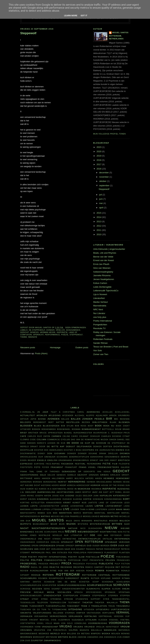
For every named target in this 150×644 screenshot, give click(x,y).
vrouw (125, 627)
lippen (46, 509)
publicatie (106, 564)
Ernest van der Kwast (104, 260)
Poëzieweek (123, 557)
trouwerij (123, 606)
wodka (106, 633)
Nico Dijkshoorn (91, 528)
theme (24, 606)
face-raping (53, 464)
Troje (112, 606)
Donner (82, 454)
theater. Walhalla (106, 603)
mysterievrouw (100, 524)
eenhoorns (97, 457)
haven (99, 478)
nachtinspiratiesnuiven (48, 528)
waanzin (33, 337)
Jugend (70, 496)
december (104, 173)
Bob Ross (81, 426)
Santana (25, 582)
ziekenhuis (110, 637)
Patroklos (38, 552)
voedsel (114, 620)
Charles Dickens (111, 436)
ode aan (103, 535)
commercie (54, 440)
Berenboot (40, 422)
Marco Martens (83, 513)
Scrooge (25, 589)
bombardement (91, 429)
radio (25, 567)
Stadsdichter (52, 595)
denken (97, 447)
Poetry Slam (76, 557)
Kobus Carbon (100, 283)
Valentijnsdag (42, 613)
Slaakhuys (93, 589)
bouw (118, 429)
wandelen (110, 630)
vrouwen (26, 630)
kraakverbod (54, 503)
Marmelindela (100, 306)
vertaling (91, 616)
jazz (95, 492)
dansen (31, 443)
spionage (110, 592)
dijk (127, 450)
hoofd (55, 485)
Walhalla (96, 630)
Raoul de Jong (40, 567)
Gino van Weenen (102, 268)
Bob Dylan (67, 426)
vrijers (78, 627)
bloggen (26, 426)
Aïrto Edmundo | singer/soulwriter (109, 249)
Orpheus (80, 545)
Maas (127, 509)
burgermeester (83, 433)
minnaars (87, 521)
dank (23, 443)
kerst (24, 499)
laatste (93, 503)
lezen (89, 506)
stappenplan (71, 596)
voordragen (119, 623)
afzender (68, 416)
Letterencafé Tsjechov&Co (106, 291)
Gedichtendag (29, 475)
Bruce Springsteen (51, 433)
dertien (108, 447)
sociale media (44, 592)
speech (79, 592)
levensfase (77, 506)
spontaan (124, 592)
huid (23, 489)
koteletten (38, 503)
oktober (103, 181)
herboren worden (31, 482)
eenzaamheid (73, 330)
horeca (71, 485)
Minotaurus (101, 521)
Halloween (58, 478)
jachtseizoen (65, 492)
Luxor (112, 509)
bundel (68, 433)
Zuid (28, 641)
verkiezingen (58, 616)
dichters (88, 450)
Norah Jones (28, 535)
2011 (99, 230)
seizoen (37, 589)
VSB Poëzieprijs (57, 630)
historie (46, 485)
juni (101, 199)
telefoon (42, 603)
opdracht (38, 335)
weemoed (44, 634)
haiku (37, 478)
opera (35, 546)
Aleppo (90, 416)
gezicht (82, 475)
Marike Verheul (100, 302)
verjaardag (41, 616)
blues (38, 426)
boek (98, 426)
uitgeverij (103, 609)
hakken (46, 478)
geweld (72, 475)
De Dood (73, 443)
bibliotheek (100, 422)
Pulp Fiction (122, 564)
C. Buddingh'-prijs (119, 433)
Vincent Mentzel (39, 620)
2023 (99, 147)
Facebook (67, 464)
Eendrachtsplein (79, 457)
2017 (99, 164)
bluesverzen (51, 426)
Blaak (113, 422)
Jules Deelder (84, 496)
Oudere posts (82, 347)
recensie (66, 567)
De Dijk (61, 443)
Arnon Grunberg (119, 416)
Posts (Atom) (41, 353)
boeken (36, 429)
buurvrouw (100, 433)
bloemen (124, 422)
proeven (43, 564)
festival (80, 464)
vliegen (103, 620)
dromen (125, 453)
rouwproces (56, 578)
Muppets (26, 524)
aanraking (93, 412)
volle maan (53, 623)
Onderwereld (28, 539)
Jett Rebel (116, 492)
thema (24, 337)
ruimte (85, 578)
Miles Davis (73, 521)
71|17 (54, 412)
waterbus (124, 630)
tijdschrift (37, 606)
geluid (51, 475)
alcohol (80, 416)
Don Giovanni (56, 453)
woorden (26, 637)
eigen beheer (28, 460)
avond (42, 419)
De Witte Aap (56, 446)
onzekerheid (28, 542)
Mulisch (125, 521)
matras (46, 516)
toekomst (73, 606)
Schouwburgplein (31, 585)
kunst (76, 503)
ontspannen (122, 539)
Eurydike (39, 464)
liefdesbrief (114, 506)
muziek (71, 524)
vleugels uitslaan (84, 620)
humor (30, 489)
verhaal (123, 613)
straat (25, 599)
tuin (44, 610)
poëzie (65, 335)
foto (37, 467)
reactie (54, 567)
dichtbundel (122, 446)
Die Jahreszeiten (105, 450)
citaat (126, 436)
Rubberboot (72, 578)
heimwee (109, 478)
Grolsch (115, 475)
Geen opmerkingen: (76, 328)
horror (95, 485)
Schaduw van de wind (60, 582)
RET (118, 567)
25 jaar (43, 412)
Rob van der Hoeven (71, 571)
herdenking (50, 482)
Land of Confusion (111, 503)
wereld (55, 633)
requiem (110, 567)
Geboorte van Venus (97, 472)
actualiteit (28, 415)
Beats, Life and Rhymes (105, 253)
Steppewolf (28, 33)
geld (43, 475)
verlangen (75, 616)
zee (101, 637)
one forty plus (100, 317)
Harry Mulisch (75, 478)
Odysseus (116, 535)
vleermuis (64, 620)
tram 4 (85, 606)
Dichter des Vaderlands (49, 450)
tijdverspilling (56, 606)
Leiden (24, 506)
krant (67, 503)
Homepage (55, 347)
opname (60, 546)
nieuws (71, 532)
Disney (42, 454)
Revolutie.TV (99, 328)
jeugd (126, 492)
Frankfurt (71, 467)
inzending (123, 489)
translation (99, 606)
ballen (65, 419)
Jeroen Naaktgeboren (104, 279)
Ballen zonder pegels (88, 419)
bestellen (73, 422)
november (104, 177)
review (24, 571)
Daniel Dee (124, 440)
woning (125, 634)
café (23, 436)
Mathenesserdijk (30, 516)
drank (103, 454)
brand (126, 429)
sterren (113, 596)
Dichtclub (27, 450)
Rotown (48, 575)
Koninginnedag (113, 499)
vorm (38, 627)
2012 (99, 226)
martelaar (113, 513)
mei (101, 203)
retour (126, 567)
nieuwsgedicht (88, 532)
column (41, 439)
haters (90, 478)
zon (22, 641)
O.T (86, 535)
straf (35, 599)
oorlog (55, 542)
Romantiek (113, 571)
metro (115, 516)
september (105, 185)
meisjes (55, 516)
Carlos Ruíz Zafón (39, 436)
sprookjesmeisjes (31, 596)
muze (62, 524)
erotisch (124, 460)
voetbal (125, 620)
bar (109, 419)
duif (41, 457)
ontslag (108, 539)
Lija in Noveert (100, 294)
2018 (99, 160)
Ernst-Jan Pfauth (101, 264)
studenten (82, 599)
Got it (84, 16)
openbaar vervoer (117, 542)
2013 (99, 221)
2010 (99, 234)
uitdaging (75, 609)
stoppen (125, 596)
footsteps (26, 467)
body (91, 426)
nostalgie (44, 535)
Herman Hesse (48, 332)
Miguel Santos (120, 33)
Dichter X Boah (73, 450)
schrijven (121, 585)
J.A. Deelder (28, 492)
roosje (36, 575)
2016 (99, 169)
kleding (78, 499)
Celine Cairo (70, 436)
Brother (33, 433)
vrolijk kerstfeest (108, 627)
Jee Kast (104, 492)
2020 (99, 151)
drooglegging (29, 457)
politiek (37, 560)
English (52, 460)
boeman (76, 429)
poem (24, 557)
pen (70, 553)
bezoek (86, 422)
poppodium (74, 560)
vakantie (26, 613)
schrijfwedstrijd (100, 585)
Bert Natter (56, 422)
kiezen (32, 499)
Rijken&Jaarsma (39, 571)
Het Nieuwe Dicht (30, 485)
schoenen (108, 582)
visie (54, 620)
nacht (24, 528)
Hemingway (123, 478)
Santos (37, 582)
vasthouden (94, 613)
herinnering (77, 482)
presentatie (97, 560)
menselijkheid (91, 516)
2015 (99, 213)
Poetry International (103, 321)
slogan (116, 589)
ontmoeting (69, 539)
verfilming (108, 613)
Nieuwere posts (28, 347)
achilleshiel (122, 412)
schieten (84, 582)
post (85, 560)
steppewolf (76, 335)
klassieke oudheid (61, 499)
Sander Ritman (100, 343)
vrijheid (90, 627)
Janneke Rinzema (102, 275)
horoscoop (83, 485)
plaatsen (124, 553)
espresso (26, 464)
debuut (71, 446)
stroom (68, 599)
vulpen (73, 630)
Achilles (108, 412)
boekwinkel (64, 429)
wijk (64, 634)
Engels (42, 460)
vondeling (80, 623)
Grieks (105, 475)
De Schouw (99, 443)
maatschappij (28, 513)
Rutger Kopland (101, 578)
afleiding (55, 415)
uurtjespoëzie (120, 609)
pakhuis (91, 549)
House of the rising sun (115, 485)
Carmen (56, 436)
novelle (57, 535)
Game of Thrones (48, 472)
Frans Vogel (87, 467)
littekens (56, 509)
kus (84, 503)
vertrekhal (105, 616)
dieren (120, 450)
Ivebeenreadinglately (103, 272)
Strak (44, 599)
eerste (125, 457)
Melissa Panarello (71, 516)
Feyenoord (94, 464)
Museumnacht (41, 524)
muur (54, 524)
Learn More (71, 16)
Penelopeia (80, 553)
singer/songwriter (74, 589)
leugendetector (49, 506)
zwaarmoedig (52, 640)
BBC (116, 419)
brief (24, 433)
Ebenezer (50, 457)
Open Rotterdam (89, 542)
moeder (113, 521)
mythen (117, 524)
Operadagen (47, 545)
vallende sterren (64, 613)
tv (49, 610)
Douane (93, 454)
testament (74, 603)
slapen (106, 589)
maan (119, 509)
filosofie (124, 464)
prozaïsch (79, 564)
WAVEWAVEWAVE (29, 634)
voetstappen (28, 623)
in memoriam (82, 489)
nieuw (111, 528)
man (55, 513)
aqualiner (102, 416)
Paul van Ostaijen (56, 553)
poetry (33, 557)
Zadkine (82, 637)
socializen (64, 592)
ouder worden (101, 546)
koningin (98, 499)
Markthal (100, 513)
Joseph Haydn (43, 496)
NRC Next (98, 309)
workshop (39, 637)
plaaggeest (111, 553)
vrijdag (66, 626)
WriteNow (51, 637)
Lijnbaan (37, 509)
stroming (56, 599)
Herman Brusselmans (99, 482)
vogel (40, 623)
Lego (127, 503)
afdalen (42, 415)
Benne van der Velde (103, 257)
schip (96, 582)
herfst (62, 482)
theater (88, 602)
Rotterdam (68, 574)
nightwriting (108, 532)
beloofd (26, 422)
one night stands (49, 539)
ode (93, 535)
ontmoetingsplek (89, 539)
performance (52, 335)
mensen (105, 516)
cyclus (65, 439)
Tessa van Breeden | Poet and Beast (111, 347)
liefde (99, 506)
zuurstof (37, 640)
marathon (65, 513)
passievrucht (112, 549)
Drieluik (60, 330)
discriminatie (28, 454)
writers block (67, 637)
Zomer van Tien (101, 354)
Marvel (126, 513)
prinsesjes (123, 560)
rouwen (43, 578)
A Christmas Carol (72, 412)
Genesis (34, 332)
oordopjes (43, 542)
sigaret (56, 589)
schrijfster (49, 585)
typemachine (59, 610)
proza (67, 563)
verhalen (26, 616)
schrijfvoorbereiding (72, 585)
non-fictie (124, 532)
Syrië (106, 599)
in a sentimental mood (60, 489)
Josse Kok (58, 496)
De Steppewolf (37, 330)
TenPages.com (58, 603)
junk (96, 496)
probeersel (29, 564)
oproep (70, 546)
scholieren (123, 582)
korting (25, 503)
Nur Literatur (99, 313)
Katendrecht (121, 496)
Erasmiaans (65, 460)
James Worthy (83, 492)
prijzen (110, 560)
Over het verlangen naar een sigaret (62, 549)
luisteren (101, 509)
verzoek (119, 616)
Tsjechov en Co (30, 610)
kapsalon (106, 496)
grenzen (94, 475)
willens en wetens (78, 634)
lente (34, 506)
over (114, 545)
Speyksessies (94, 592)
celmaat (84, 436)
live (66, 509)
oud (89, 545)
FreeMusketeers (108, 467)
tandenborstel (121, 599)
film (115, 464)
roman (100, 571)
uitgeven (89, 610)
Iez (36, 489)
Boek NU (109, 426)
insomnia (96, 489)
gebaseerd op (72, 471)
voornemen (27, 627)
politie (25, 560)
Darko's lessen (46, 443)
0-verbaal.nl (28, 412)
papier (100, 549)
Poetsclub (93, 557)
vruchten (39, 630)
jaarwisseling (46, 492)
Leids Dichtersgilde (102, 287)
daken (113, 440)
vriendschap (50, 627)
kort (126, 499)
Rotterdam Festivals (103, 339)
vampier (81, 613)
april (102, 208)
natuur (73, 528)
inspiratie (62, 332)
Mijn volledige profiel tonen (110, 134)
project (55, 564)
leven (65, 506)
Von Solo (98, 350)
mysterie (83, 524)
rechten (79, 567)
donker (51, 330)
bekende (125, 419)
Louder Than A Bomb (83, 509)
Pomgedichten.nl (55, 560)
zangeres (93, 637)
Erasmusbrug (81, 460)
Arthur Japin (28, 419)
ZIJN (119, 637)
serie (47, 589)
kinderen (43, 499)
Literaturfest (99, 298)
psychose (92, 564)
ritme (53, 571)
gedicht (25, 332)
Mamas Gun (44, 513)
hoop (63, 485)
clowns (25, 440)
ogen (127, 535)
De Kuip (85, 443)
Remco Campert (94, 567)
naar (127, 524)
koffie (87, 499)
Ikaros (43, 489)
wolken (116, 634)
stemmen (85, 596)
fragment (57, 467)
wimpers (96, 634)
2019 (99, 156)
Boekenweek (49, 429)
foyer (46, 467)
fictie (107, 464)
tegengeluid (28, 603)
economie (62, 457)
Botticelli (108, 429)
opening (25, 545)
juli (101, 195)
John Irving (27, 496)
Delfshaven (84, 446)
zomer (126, 637)
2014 (99, 217)
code (33, 440)
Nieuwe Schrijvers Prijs (50, 532)
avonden (54, 419)
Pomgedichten (100, 325)
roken (90, 571)
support (95, 599)
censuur (95, 436)
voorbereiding (98, 623)
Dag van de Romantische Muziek (90, 440)
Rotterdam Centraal (96, 575)
